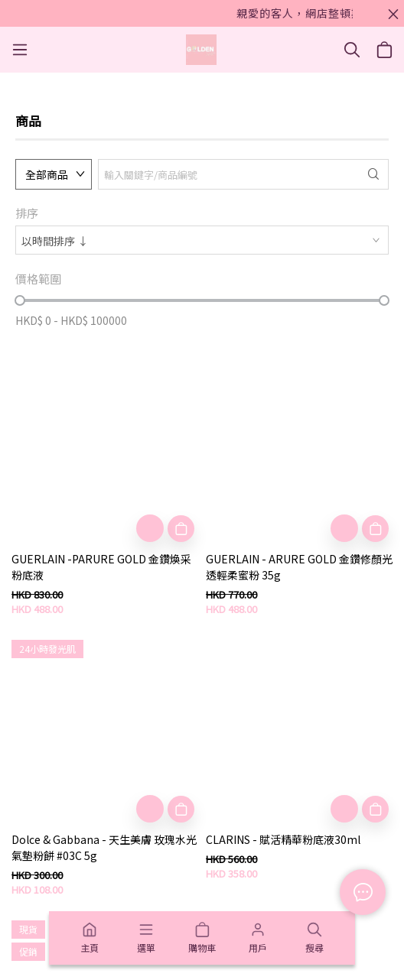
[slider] (20, 300)
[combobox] (202, 240)
